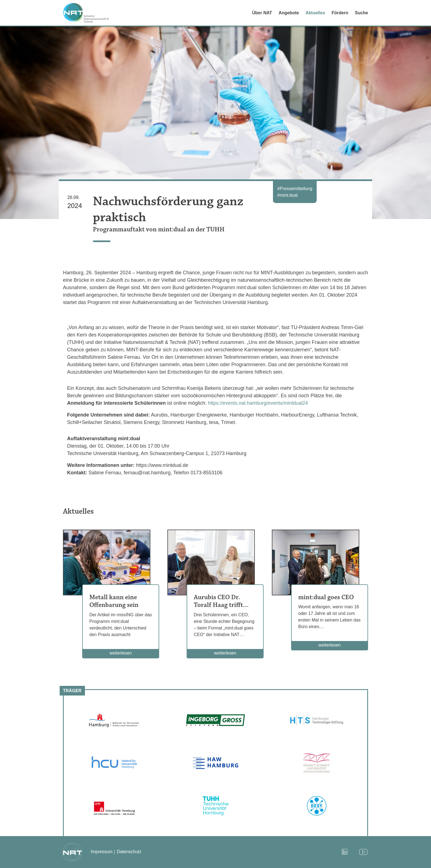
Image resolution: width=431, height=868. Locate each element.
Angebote (289, 13)
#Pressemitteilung (295, 189)
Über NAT (262, 13)
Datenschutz (129, 852)
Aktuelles (315, 13)
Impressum (102, 852)
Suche (361, 13)
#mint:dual (288, 195)
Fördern (340, 13)
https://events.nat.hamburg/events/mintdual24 (258, 403)
